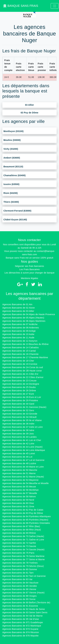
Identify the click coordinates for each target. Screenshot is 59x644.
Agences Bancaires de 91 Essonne (20, 606)
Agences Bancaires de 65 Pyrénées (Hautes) (25, 520)
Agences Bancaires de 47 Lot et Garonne (23, 460)
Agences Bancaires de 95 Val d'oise (21, 619)
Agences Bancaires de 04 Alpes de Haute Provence (29, 314)
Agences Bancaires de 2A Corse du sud (23, 367)
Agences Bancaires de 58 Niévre (19, 497)
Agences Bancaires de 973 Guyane (20, 629)
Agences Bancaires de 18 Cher (18, 361)
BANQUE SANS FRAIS (21, 6)
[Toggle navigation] (55, 6)
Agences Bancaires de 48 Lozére (19, 463)
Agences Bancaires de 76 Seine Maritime (23, 556)
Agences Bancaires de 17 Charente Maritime (25, 357)
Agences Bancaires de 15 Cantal (19, 351)
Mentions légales (30, 278)
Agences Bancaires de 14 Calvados (21, 347)
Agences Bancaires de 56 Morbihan (21, 490)
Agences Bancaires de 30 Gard (18, 404)
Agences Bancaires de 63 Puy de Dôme (23, 513)
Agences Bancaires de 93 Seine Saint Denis (25, 612)
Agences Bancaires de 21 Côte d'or (20, 374)
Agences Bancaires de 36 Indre (18, 424)
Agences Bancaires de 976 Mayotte (20, 636)
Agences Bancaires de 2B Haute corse (22, 371)
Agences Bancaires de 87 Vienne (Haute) (23, 593)
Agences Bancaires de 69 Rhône (19, 533)
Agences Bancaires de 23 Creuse (19, 381)
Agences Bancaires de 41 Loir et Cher (22, 440)
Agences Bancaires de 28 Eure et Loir (22, 397)
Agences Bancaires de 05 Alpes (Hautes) (23, 318)
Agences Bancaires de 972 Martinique (22, 626)
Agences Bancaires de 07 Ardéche (20, 324)
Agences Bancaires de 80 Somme (20, 569)
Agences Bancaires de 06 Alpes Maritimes (24, 321)
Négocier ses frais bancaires (29, 266)
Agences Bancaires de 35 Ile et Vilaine (22, 420)
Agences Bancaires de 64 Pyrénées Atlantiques (27, 516)
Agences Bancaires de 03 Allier (18, 311)
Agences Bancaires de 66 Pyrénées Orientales (26, 523)
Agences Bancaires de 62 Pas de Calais (23, 510)
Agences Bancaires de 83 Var (17, 579)
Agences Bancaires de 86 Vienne (19, 589)
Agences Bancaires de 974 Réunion (21, 632)
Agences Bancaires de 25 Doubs (19, 387)
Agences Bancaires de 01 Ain (17, 304)
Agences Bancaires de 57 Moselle (20, 493)
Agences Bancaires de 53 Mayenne (20, 480)
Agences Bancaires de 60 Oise (18, 503)
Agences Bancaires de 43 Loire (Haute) (22, 447)
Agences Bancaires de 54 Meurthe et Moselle (25, 483)
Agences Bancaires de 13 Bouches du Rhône (25, 344)
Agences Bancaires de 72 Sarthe (19, 543)
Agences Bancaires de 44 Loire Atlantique (24, 450)
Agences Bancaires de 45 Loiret (19, 453)
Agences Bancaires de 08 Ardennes (21, 328)
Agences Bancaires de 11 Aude (18, 338)
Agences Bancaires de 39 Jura (18, 434)
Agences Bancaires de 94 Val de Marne (22, 616)
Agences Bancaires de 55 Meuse (19, 487)
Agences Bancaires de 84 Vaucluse (20, 583)
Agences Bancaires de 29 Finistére (20, 400)
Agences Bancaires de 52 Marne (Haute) (23, 477)
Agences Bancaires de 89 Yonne (19, 599)
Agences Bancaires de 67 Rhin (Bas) (21, 526)
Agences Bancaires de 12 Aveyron (20, 341)
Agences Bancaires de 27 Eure (18, 394)
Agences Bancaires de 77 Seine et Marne (24, 559)
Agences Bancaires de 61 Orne (18, 506)
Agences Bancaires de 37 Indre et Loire (23, 427)
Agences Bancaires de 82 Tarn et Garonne (24, 576)
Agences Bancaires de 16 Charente (20, 354)
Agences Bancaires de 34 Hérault (19, 417)
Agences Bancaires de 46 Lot (17, 457)
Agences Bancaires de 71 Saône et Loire (23, 540)
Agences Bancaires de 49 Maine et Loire (23, 467)
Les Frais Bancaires (29, 269)
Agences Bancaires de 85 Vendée (20, 586)
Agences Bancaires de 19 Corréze (20, 364)
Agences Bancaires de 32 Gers (18, 410)
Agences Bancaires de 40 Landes (20, 437)
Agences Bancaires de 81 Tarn (18, 573)
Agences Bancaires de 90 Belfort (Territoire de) (26, 603)
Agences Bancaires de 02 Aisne (19, 308)
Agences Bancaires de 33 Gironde (20, 414)
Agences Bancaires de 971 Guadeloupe (23, 622)
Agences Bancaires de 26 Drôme (19, 391)
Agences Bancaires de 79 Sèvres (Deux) (23, 566)
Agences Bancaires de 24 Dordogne (21, 384)
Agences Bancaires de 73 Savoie (19, 546)
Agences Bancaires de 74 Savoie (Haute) (23, 550)
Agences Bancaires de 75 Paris (18, 553)
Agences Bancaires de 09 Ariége (19, 331)
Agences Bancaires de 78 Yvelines (20, 563)
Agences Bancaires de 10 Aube (18, 334)
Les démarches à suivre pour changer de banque (30, 273)
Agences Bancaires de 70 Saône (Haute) (23, 536)
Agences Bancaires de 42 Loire (18, 444)
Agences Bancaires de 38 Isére (18, 430)
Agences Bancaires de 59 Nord (18, 500)
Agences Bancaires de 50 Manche (20, 470)
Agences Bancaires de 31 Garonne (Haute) (24, 407)
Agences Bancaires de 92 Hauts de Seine (24, 609)
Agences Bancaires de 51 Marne (19, 473)
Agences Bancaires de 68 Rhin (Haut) (22, 530)
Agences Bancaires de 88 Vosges (20, 596)
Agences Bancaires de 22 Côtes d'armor (23, 377)
